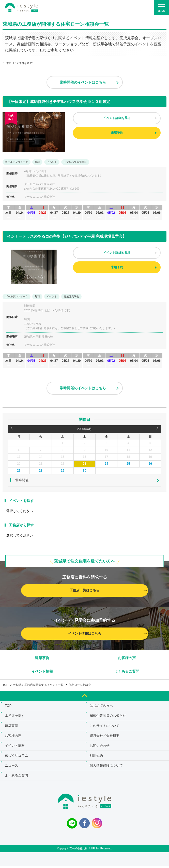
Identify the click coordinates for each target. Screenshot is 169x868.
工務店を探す (15, 716)
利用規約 (97, 757)
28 (41, 471)
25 (128, 464)
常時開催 (22, 480)
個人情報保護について (106, 767)
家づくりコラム (17, 757)
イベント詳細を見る (117, 118)
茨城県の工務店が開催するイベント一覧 (38, 685)
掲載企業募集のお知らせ (108, 716)
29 (63, 471)
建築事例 (42, 658)
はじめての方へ (102, 706)
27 (19, 471)
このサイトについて (105, 726)
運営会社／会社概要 (105, 737)
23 (84, 464)
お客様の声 (127, 658)
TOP (5, 685)
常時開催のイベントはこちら (83, 82)
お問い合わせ (100, 747)
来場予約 (117, 133)
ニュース (12, 767)
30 (84, 471)
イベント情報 (42, 671)
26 (150, 464)
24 (106, 464)
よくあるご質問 (127, 671)
